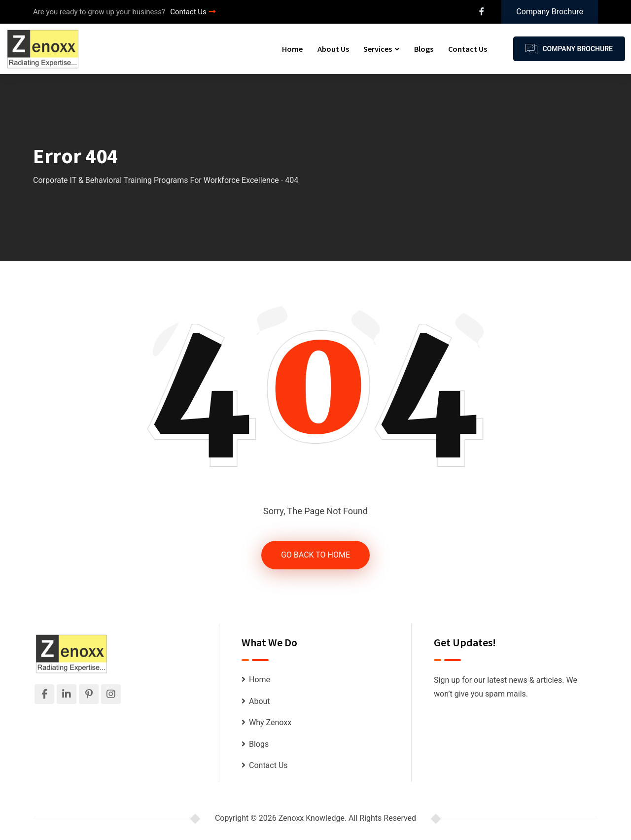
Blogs (424, 49)
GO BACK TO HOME (315, 555)
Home (292, 49)
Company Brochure (550, 12)
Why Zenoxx (270, 722)
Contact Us (193, 12)
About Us (333, 49)
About (260, 701)
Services (378, 49)
